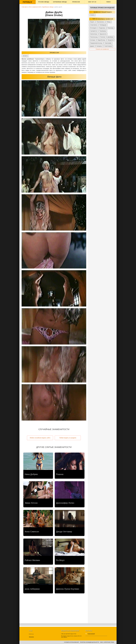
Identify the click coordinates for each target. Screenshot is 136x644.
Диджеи (92, 46)
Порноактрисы (100, 22)
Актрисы (92, 15)
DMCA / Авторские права (107, 642)
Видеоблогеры (102, 40)
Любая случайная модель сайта (40, 438)
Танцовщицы (103, 31)
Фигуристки (111, 40)
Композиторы (94, 34)
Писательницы (94, 37)
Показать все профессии (102, 49)
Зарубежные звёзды (60, 2)
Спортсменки (94, 25)
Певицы (109, 22)
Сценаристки (94, 31)
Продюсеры (102, 28)
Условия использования (71, 642)
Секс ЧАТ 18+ (92, 2)
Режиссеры (110, 28)
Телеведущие (103, 25)
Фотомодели (93, 28)
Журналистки (103, 34)
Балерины (99, 46)
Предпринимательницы (96, 43)
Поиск (109, 2)
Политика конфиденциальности (90, 642)
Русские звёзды (44, 2)
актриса (25, 56)
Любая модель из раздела (68, 438)
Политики (103, 37)
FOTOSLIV (27, 2)
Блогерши (93, 40)
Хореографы (108, 43)
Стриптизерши (108, 46)
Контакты (31, 637)
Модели (92, 22)
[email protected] (91, 634)
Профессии (76, 2)
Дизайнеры (110, 37)
